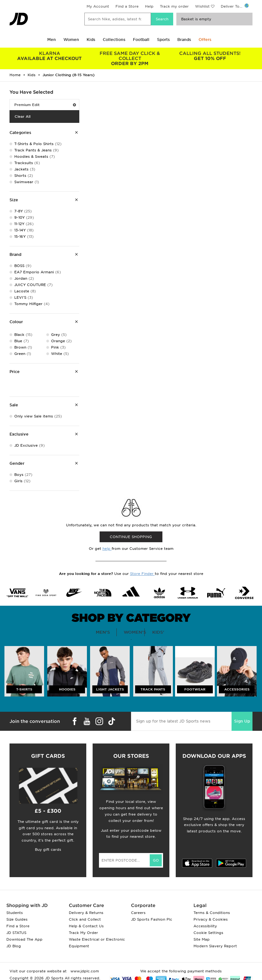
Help (149, 6)
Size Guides (17, 919)
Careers (138, 913)
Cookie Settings (208, 933)
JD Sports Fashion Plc (152, 919)
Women (71, 40)
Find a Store (127, 6)
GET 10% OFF (210, 56)
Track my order (174, 6)
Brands (184, 40)
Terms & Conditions (212, 913)
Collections (114, 40)
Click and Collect (85, 919)
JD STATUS (16, 933)
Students (15, 913)
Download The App (24, 939)
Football (141, 40)
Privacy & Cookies (211, 919)
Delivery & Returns (86, 913)
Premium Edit (45, 105)
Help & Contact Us (86, 926)
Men (52, 40)
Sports (163, 40)
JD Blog (14, 946)
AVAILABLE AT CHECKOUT (50, 56)
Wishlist (202, 6)
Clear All (23, 117)
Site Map (202, 939)
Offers (205, 40)
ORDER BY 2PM (130, 58)
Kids (91, 40)
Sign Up (242, 721)
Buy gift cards (48, 850)
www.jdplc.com (84, 971)
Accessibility (205, 926)
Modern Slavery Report (215, 946)
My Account (98, 6)
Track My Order (83, 933)
